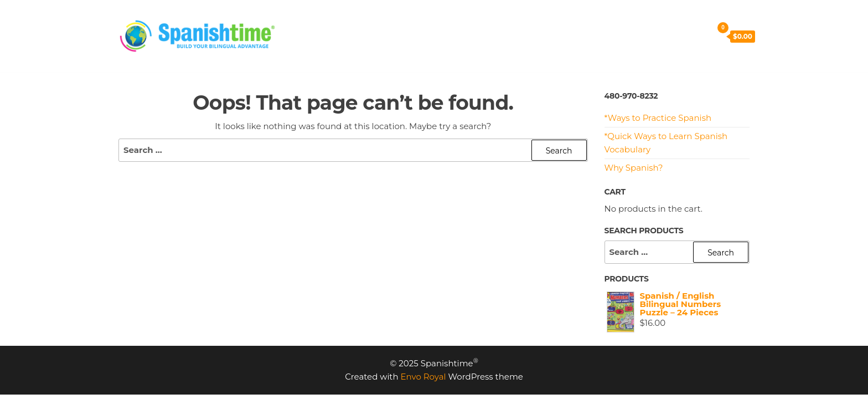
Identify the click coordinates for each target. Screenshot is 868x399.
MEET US (547, 22)
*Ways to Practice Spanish (658, 118)
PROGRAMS (415, 22)
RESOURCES (485, 22)
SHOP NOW (318, 50)
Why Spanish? (634, 168)
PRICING (355, 22)
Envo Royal (423, 377)
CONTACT (604, 22)
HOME (306, 22)
